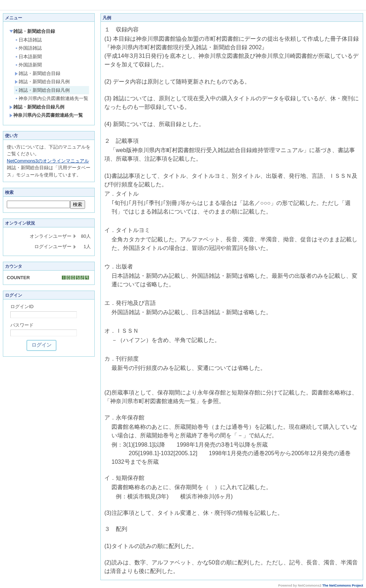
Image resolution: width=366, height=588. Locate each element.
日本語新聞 (28, 57)
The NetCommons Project (343, 586)
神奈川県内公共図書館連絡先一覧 (51, 98)
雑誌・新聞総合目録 (32, 31)
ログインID (22, 306)
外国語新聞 (28, 65)
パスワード (22, 325)
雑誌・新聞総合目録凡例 (42, 82)
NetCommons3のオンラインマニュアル (48, 161)
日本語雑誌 (28, 40)
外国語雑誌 (28, 48)
